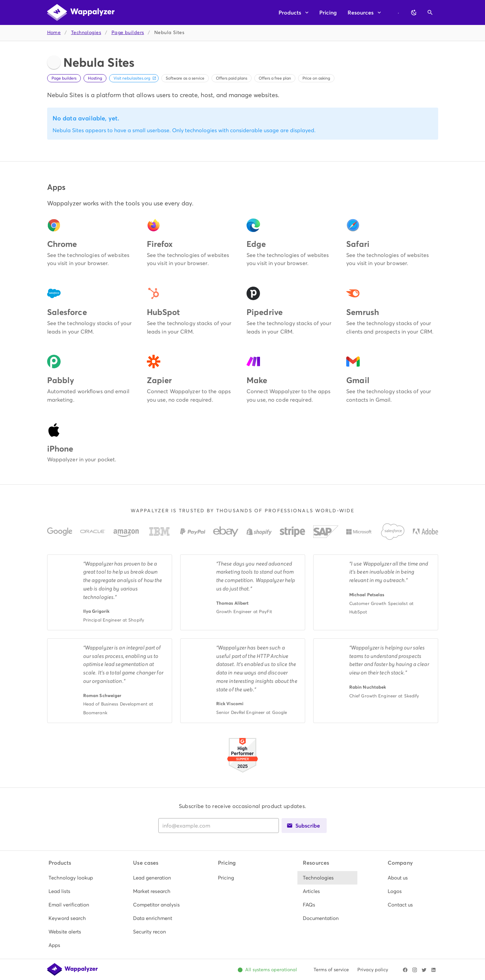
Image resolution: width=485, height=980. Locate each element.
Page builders (128, 33)
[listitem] (73, 878)
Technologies (86, 33)
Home (54, 33)
